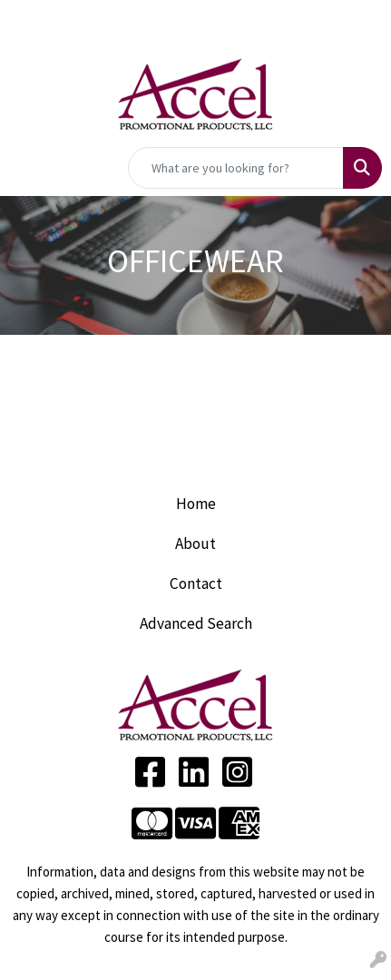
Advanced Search (196, 623)
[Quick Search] (236, 168)
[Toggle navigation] (28, 168)
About (195, 544)
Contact (196, 583)
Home (196, 504)
